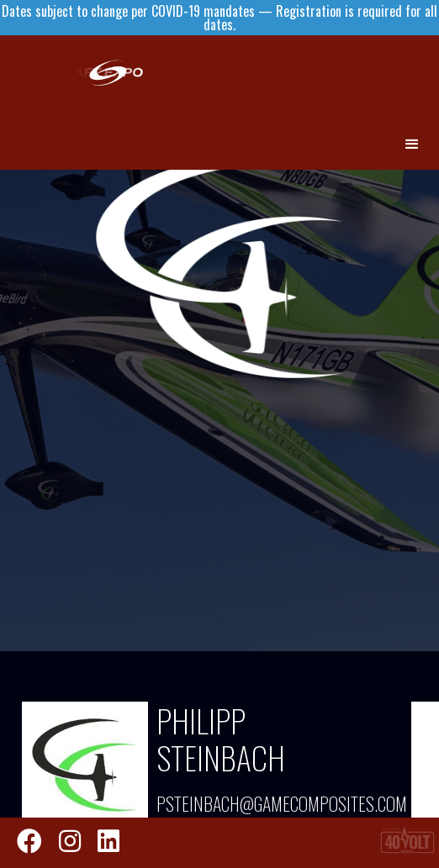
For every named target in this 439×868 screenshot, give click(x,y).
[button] (413, 145)
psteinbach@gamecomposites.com (268, 803)
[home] (219, 73)
